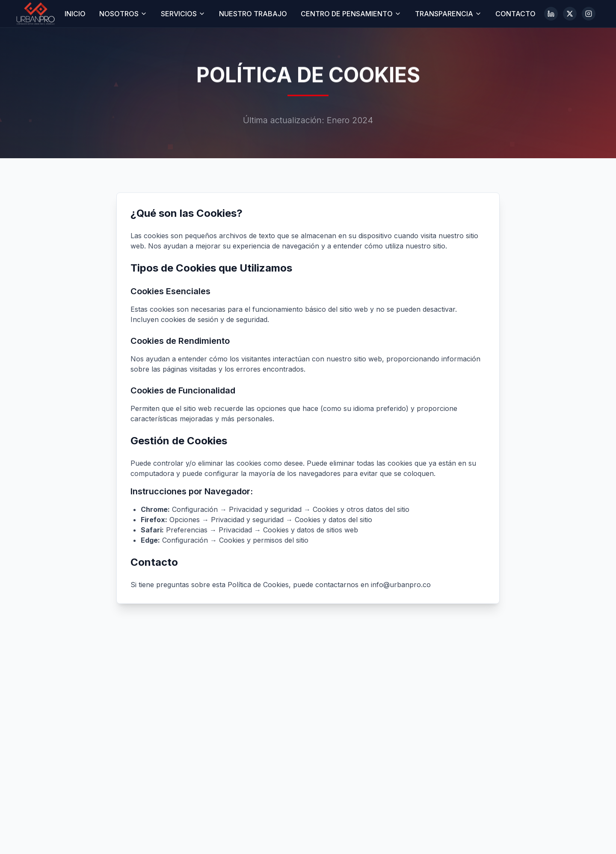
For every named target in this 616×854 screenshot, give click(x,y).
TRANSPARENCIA (448, 14)
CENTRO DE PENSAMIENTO (351, 14)
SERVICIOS (183, 14)
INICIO (75, 14)
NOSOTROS (123, 14)
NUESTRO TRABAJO (253, 14)
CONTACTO (515, 14)
